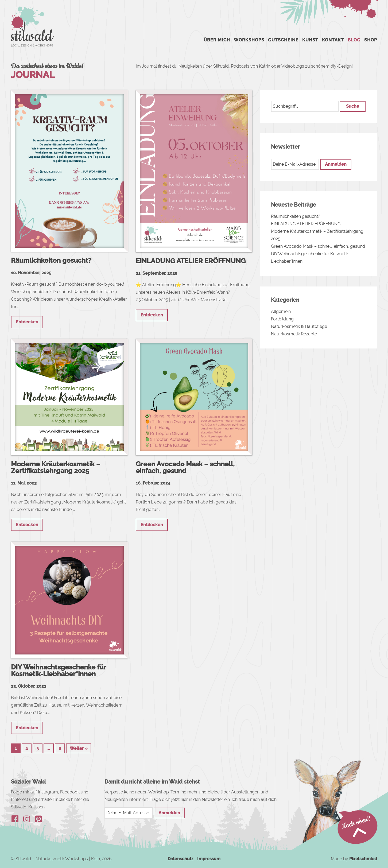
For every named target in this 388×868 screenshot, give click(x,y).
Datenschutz (181, 859)
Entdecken (27, 322)
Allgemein (281, 311)
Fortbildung (282, 319)
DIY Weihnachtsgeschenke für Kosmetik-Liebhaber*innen (58, 670)
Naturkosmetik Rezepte (294, 334)
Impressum (209, 859)
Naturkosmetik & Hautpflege (299, 326)
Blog (354, 40)
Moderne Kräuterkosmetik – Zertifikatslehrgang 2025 (56, 467)
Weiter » (79, 748)
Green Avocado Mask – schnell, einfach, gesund (185, 467)
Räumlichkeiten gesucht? (51, 260)
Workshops (249, 40)
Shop (371, 40)
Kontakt (333, 40)
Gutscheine (283, 40)
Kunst (310, 40)
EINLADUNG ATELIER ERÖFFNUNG (191, 261)
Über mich (217, 40)
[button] (352, 106)
